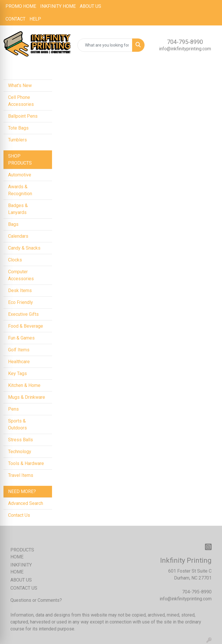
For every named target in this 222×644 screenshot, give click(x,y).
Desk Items (20, 290)
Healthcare (19, 362)
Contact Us (19, 515)
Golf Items (19, 350)
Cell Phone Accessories (21, 101)
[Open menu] (210, 65)
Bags (13, 224)
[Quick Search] (105, 45)
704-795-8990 (185, 42)
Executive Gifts (23, 314)
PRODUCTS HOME (22, 553)
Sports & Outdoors (17, 424)
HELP (35, 19)
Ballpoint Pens (23, 116)
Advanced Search (26, 503)
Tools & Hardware (26, 463)
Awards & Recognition (20, 190)
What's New (20, 85)
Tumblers (17, 140)
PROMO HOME (21, 6)
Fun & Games (21, 338)
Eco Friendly (21, 302)
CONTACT (15, 19)
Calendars (18, 236)
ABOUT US (90, 6)
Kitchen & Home (24, 385)
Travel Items (21, 475)
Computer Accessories (21, 275)
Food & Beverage (26, 326)
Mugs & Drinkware (27, 397)
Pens (13, 409)
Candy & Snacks (24, 248)
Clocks (15, 260)
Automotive (20, 175)
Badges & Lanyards (18, 209)
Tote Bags (18, 128)
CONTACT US (24, 588)
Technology (20, 452)
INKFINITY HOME (58, 6)
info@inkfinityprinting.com (185, 49)
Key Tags (17, 373)
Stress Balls (21, 440)
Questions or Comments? (36, 600)
